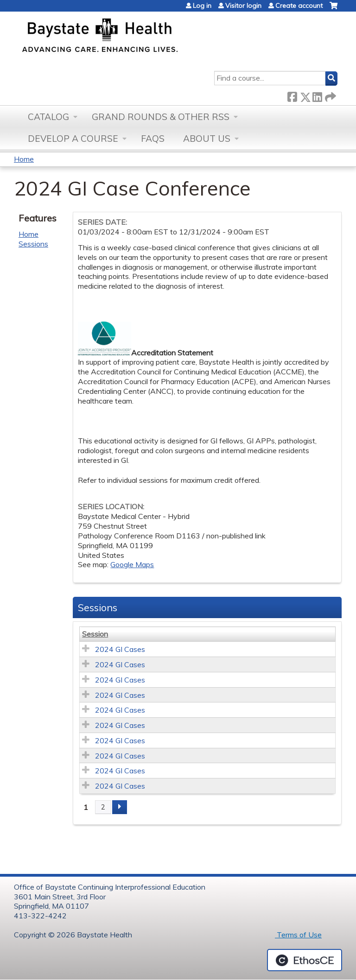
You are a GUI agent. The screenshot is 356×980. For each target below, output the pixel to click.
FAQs (153, 139)
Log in (202, 6)
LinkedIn (317, 95)
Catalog (48, 117)
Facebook (292, 95)
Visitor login (243, 6)
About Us (207, 139)
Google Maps (132, 564)
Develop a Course (73, 139)
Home (24, 159)
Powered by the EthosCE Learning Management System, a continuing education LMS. (305, 960)
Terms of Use (298, 935)
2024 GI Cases (120, 649)
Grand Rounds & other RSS (161, 117)
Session (95, 634)
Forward (330, 95)
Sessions (33, 244)
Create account (299, 6)
